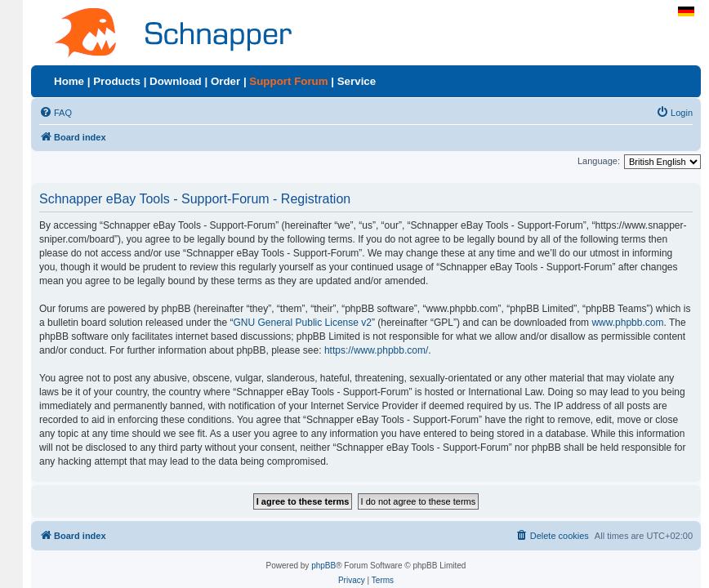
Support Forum (288, 81)
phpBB (323, 566)
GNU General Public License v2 (303, 323)
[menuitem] (56, 113)
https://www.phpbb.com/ (376, 350)
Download (176, 81)
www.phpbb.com (627, 323)
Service (357, 81)
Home (69, 81)
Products (117, 81)
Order (225, 81)
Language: (599, 161)
